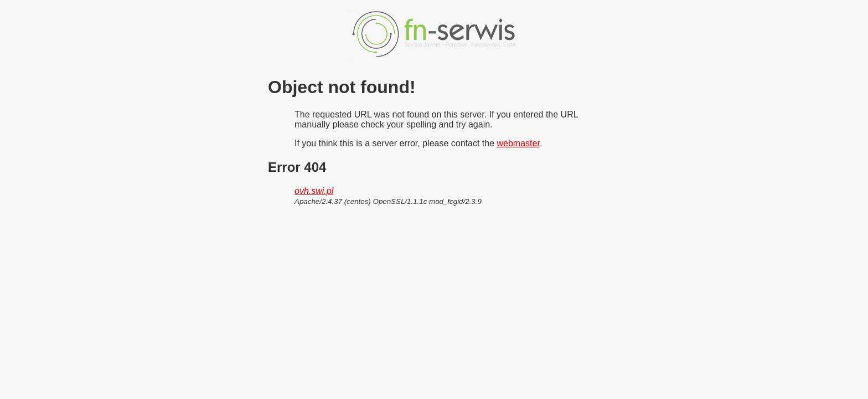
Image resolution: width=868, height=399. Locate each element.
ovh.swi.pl (314, 191)
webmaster (518, 143)
